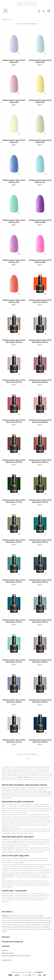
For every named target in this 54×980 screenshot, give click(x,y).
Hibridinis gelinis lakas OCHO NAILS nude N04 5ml (40, 421)
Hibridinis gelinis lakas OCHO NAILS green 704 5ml (40, 581)
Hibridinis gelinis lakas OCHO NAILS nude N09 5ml (40, 381)
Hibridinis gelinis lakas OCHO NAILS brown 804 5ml (40, 461)
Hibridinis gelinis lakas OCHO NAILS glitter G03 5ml (40, 341)
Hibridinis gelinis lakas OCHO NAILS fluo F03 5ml (40, 301)
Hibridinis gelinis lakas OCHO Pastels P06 (40, 61)
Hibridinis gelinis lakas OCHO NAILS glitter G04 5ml (14, 341)
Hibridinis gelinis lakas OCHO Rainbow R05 (40, 261)
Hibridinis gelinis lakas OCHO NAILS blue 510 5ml (40, 741)
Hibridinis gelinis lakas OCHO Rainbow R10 (14, 221)
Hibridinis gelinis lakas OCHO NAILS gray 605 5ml (40, 661)
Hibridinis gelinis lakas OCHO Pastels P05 (40, 141)
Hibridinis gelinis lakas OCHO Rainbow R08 (40, 221)
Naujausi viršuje (27, 19)
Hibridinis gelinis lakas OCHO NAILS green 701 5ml (14, 661)
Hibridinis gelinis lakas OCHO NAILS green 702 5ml (40, 621)
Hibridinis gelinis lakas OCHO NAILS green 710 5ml (40, 501)
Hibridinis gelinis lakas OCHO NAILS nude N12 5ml (14, 381)
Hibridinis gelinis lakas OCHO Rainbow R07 (14, 261)
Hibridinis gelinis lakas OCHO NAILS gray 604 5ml (14, 701)
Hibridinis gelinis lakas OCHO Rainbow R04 (14, 301)
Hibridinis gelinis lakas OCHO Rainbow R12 (14, 181)
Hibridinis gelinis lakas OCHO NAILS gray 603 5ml (40, 701)
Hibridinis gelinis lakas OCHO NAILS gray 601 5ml (14, 741)
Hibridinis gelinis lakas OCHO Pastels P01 (14, 141)
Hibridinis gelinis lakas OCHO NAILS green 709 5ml (14, 541)
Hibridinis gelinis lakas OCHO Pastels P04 (14, 101)
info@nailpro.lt (7, 960)
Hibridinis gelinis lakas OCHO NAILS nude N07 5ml (14, 421)
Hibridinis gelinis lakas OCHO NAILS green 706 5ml (40, 541)
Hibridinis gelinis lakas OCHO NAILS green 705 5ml (14, 581)
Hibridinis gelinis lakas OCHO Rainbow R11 (40, 181)
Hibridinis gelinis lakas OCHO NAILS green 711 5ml (14, 501)
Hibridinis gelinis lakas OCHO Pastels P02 (40, 101)
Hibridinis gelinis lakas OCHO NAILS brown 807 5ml (14, 461)
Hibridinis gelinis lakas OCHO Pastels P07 (14, 61)
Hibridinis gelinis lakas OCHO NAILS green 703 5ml (14, 621)
